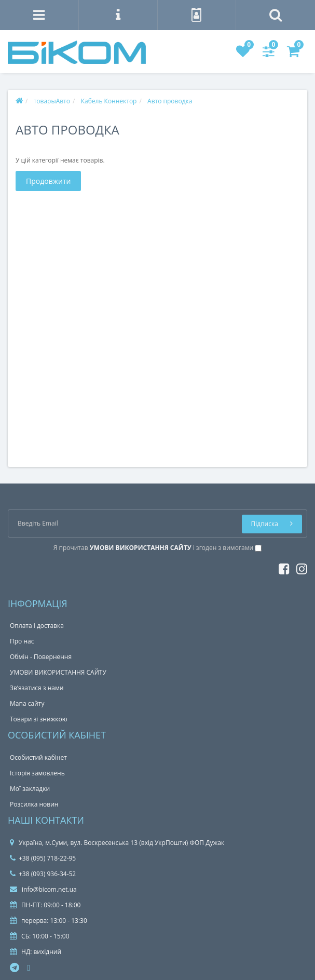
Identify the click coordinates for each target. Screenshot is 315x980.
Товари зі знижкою (39, 719)
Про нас (22, 641)
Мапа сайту (27, 703)
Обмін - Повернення (41, 657)
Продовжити (48, 181)
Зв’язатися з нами (37, 688)
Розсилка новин (34, 804)
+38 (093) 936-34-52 (43, 874)
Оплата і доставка (37, 626)
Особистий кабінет (38, 757)
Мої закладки (30, 789)
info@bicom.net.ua (43, 889)
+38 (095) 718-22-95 (43, 858)
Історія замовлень (37, 773)
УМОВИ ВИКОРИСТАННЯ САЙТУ (58, 672)
